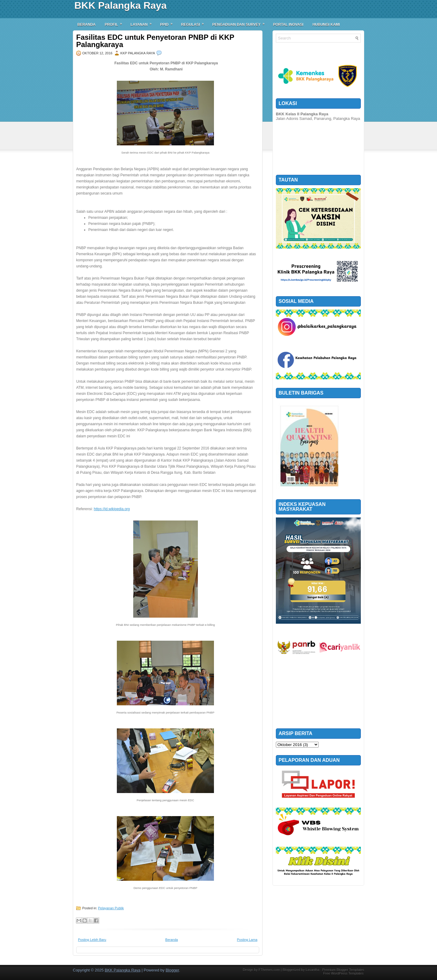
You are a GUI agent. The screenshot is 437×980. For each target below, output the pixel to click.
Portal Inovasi (288, 25)
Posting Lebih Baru (92, 940)
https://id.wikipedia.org (112, 509)
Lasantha (312, 970)
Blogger (172, 970)
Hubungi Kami (326, 25)
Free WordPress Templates (343, 973)
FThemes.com (269, 970)
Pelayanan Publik (111, 908)
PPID (168, 22)
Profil (115, 22)
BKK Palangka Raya (120, 5)
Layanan (143, 22)
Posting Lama (247, 940)
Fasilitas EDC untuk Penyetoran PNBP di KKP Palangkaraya (155, 41)
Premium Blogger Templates (343, 970)
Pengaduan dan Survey (241, 22)
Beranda (86, 25)
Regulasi (194, 22)
